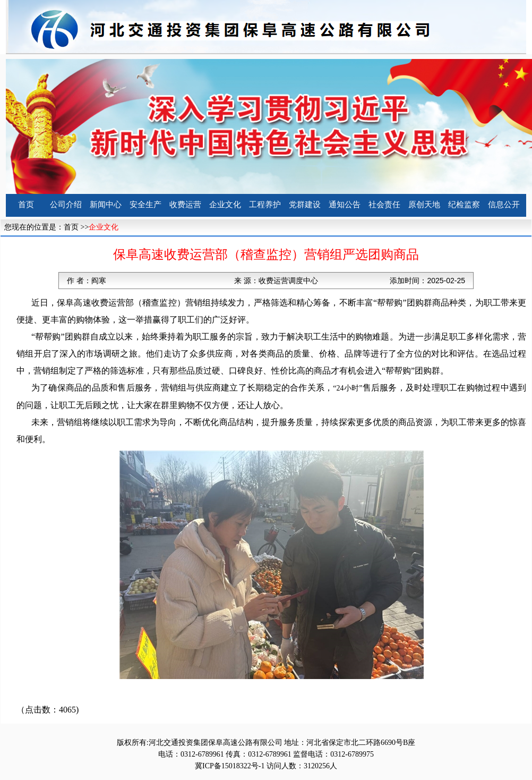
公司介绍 (66, 205)
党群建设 (305, 205)
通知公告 (345, 205)
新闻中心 (106, 205)
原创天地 (424, 205)
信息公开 (504, 205)
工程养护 (265, 205)
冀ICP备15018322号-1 (230, 766)
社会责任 (384, 205)
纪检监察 (464, 205)
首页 (26, 205)
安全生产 (145, 205)
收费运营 (185, 205)
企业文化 (225, 205)
